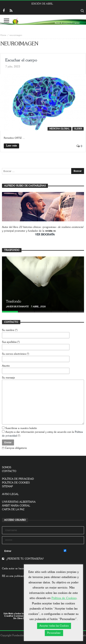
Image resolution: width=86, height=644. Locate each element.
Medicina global (59, 129)
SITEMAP (7, 487)
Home (3, 35)
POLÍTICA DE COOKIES (16, 483)
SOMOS (7, 468)
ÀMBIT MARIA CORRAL (16, 506)
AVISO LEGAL (10, 494)
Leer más (11, 146)
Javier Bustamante (18, 307)
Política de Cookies (64, 598)
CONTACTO (9, 471)
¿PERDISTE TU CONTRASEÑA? (23, 559)
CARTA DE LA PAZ (13, 510)
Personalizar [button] (54, 633)
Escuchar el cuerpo (21, 60)
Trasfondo (14, 302)
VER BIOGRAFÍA (45, 235)
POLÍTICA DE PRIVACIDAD (18, 479)
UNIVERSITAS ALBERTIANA (19, 502)
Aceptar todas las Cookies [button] (54, 626)
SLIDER (78, 129)
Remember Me (74, 551)
